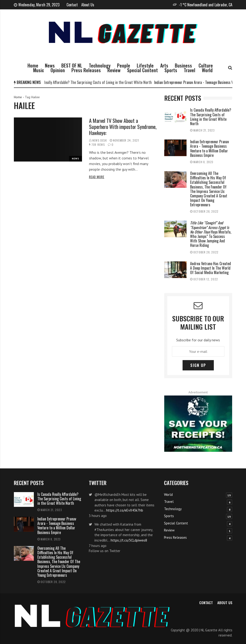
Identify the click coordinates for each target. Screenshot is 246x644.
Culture (206, 65)
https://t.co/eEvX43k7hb (125, 510)
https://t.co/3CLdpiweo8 (129, 540)
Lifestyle (145, 65)
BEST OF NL (72, 65)
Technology (100, 65)
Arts (164, 65)
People (124, 65)
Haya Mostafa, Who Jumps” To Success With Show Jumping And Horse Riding (211, 234)
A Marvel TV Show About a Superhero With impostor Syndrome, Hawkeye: (123, 127)
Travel (189, 70)
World (207, 70)
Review (114, 70)
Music (39, 70)
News (50, 65)
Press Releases (86, 70)
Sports (171, 70)
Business (183, 65)
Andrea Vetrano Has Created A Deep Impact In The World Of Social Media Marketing (211, 268)
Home (33, 65)
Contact (72, 5)
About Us (88, 5)
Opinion (58, 70)
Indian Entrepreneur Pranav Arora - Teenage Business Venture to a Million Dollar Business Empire (209, 148)
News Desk (100, 140)
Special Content (143, 70)
